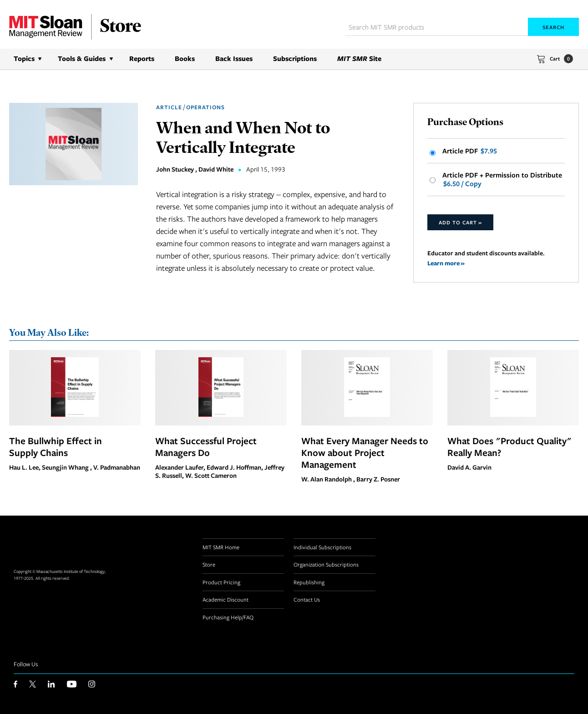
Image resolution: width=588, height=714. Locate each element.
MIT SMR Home (221, 547)
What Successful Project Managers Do (206, 446)
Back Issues (234, 58)
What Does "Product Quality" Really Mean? (509, 446)
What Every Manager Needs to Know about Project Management (365, 452)
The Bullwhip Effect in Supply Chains (56, 446)
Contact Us (307, 599)
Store (209, 564)
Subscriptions (295, 58)
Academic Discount (226, 599)
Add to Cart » (460, 222)
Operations (205, 107)
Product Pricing (221, 582)
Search (553, 27)
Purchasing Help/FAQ (228, 617)
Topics (24, 58)
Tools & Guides (82, 58)
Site (359, 58)
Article (169, 107)
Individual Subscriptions (322, 547)
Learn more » (446, 263)
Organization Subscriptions (326, 564)
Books (185, 58)
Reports (142, 58)
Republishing (309, 582)
